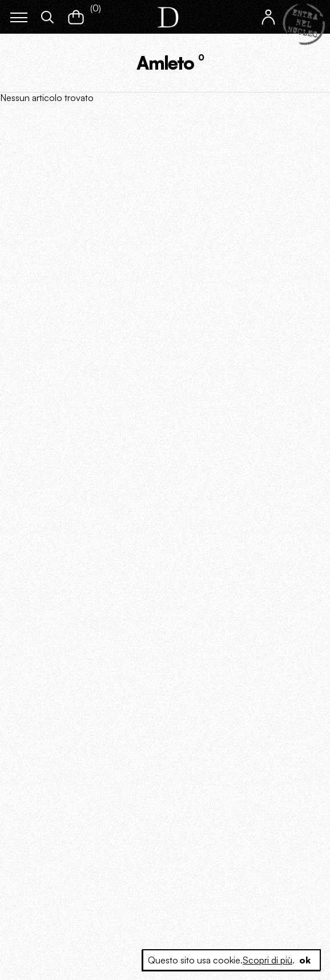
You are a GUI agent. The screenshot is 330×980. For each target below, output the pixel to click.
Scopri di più (267, 960)
